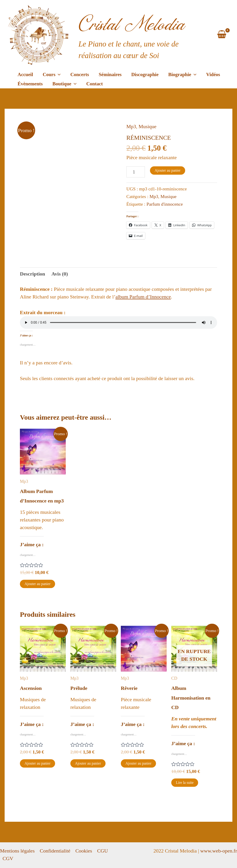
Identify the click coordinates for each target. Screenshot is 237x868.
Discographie (145, 74)
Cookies (84, 851)
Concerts (80, 74)
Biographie (182, 74)
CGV (8, 858)
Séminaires (110, 74)
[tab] (33, 274)
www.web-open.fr (219, 851)
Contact (95, 84)
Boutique (65, 84)
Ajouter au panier (168, 170)
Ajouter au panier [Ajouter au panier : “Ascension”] (37, 763)
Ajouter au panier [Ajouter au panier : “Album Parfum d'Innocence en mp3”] (37, 584)
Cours (51, 74)
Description (33, 274)
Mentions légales (17, 851)
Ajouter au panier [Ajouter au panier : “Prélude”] (88, 763)
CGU (103, 851)
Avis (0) (60, 274)
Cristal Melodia (132, 24)
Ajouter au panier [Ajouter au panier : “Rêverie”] (138, 763)
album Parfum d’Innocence (143, 297)
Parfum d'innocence (165, 204)
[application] (58, 74)
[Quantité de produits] (136, 172)
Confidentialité (55, 851)
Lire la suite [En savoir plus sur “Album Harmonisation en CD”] (185, 783)
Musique (148, 126)
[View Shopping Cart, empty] (222, 35)
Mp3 (131, 126)
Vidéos (213, 74)
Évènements (30, 84)
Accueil (25, 74)
